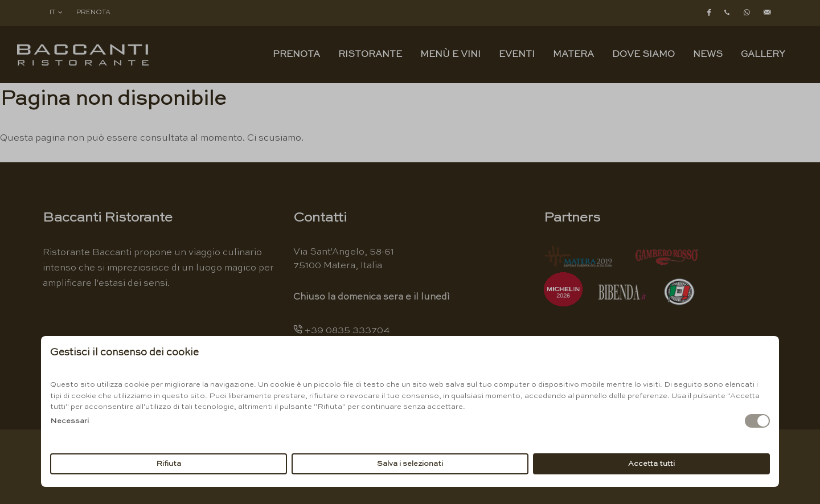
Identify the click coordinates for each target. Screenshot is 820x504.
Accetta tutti (651, 464)
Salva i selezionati (410, 464)
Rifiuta (169, 464)
